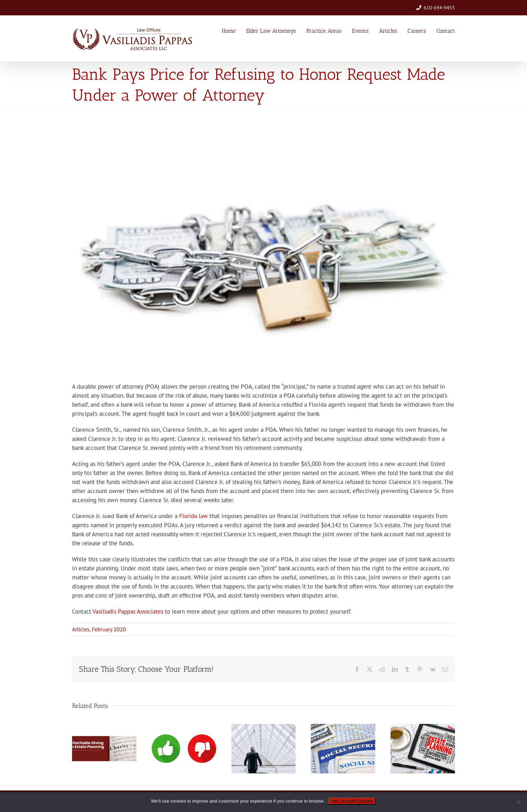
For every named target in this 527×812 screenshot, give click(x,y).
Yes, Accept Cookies (352, 801)
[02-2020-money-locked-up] (263, 245)
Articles (81, 629)
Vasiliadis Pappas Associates (128, 611)
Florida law (194, 516)
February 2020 (109, 629)
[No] (518, 802)
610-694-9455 (439, 8)
